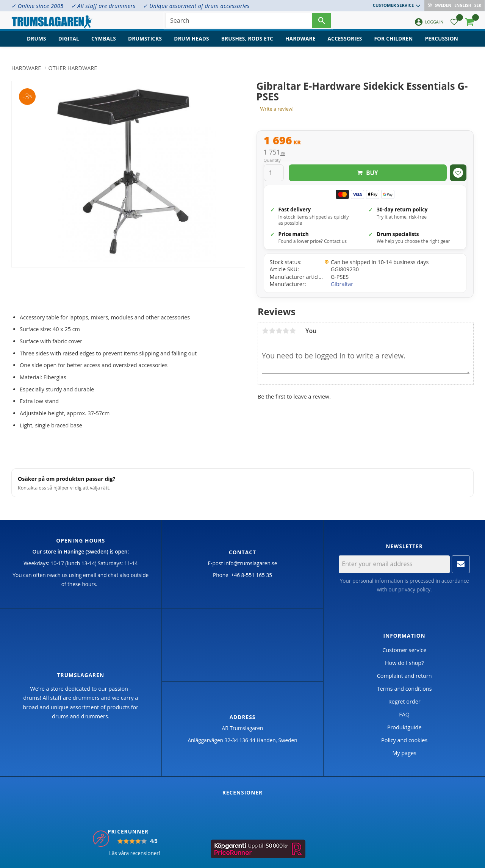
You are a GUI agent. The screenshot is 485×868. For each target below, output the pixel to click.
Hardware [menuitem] (300, 44)
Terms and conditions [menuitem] (404, 689)
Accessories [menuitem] (345, 44)
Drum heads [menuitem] (192, 44)
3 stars (279, 331)
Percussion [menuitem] (442, 44)
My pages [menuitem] (404, 753)
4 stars (286, 331)
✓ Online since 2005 (38, 6)
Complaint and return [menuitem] (404, 676)
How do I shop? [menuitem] (404, 663)
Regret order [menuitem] (404, 701)
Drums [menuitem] (37, 44)
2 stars (272, 331)
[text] (365, 141)
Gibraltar (342, 284)
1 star (265, 331)
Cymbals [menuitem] (104, 44)
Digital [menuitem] (69, 44)
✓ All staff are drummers (103, 6)
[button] (454, 25)
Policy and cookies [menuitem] (404, 740)
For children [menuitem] (393, 44)
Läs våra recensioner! (135, 853)
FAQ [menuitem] (404, 714)
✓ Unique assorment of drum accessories (196, 6)
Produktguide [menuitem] (404, 727)
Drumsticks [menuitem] (145, 44)
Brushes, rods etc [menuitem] (247, 44)
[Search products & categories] (239, 23)
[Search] (322, 23)
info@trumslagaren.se (251, 563)
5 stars (293, 331)
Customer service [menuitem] (394, 5)
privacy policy (414, 589)
